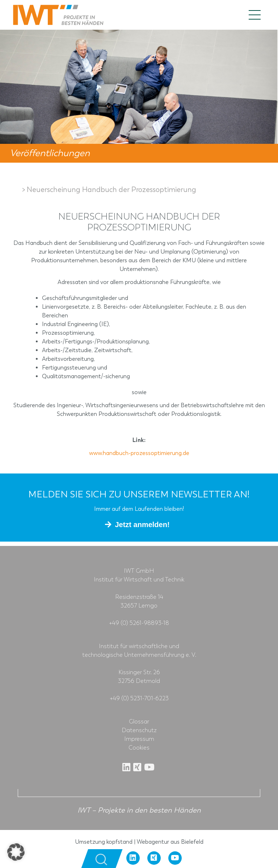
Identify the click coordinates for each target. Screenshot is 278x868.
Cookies (139, 748)
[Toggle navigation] (255, 15)
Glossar (139, 722)
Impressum (139, 739)
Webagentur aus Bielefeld (170, 842)
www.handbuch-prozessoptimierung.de (139, 453)
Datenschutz (139, 730)
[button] (16, 852)
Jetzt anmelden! (142, 525)
